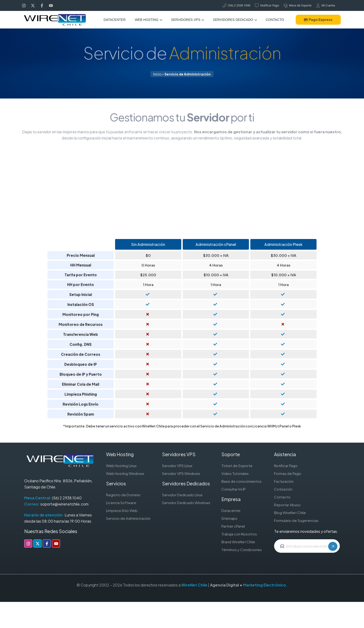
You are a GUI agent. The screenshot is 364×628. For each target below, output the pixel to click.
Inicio (157, 74)
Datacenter (114, 20)
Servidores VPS (186, 20)
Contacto (275, 20)
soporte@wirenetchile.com (64, 504)
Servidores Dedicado (233, 20)
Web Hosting (147, 20)
